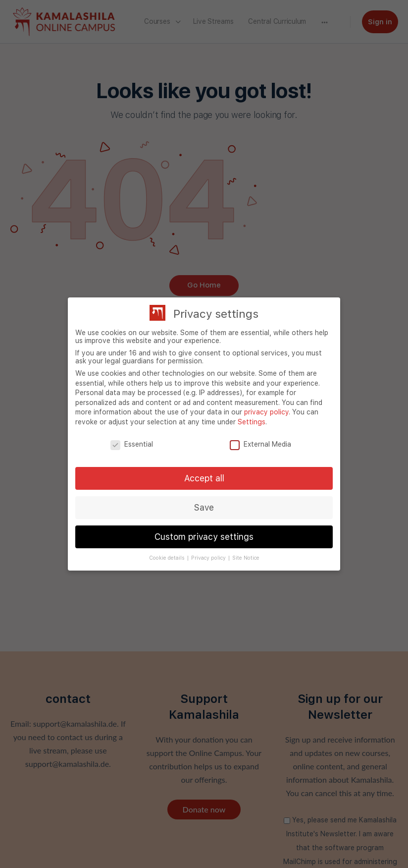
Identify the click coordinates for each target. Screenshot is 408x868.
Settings (252, 422)
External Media (260, 444)
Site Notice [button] (246, 558)
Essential (132, 444)
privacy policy (266, 412)
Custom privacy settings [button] (204, 537)
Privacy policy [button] (209, 558)
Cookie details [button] (168, 558)
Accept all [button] (204, 478)
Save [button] (204, 507)
